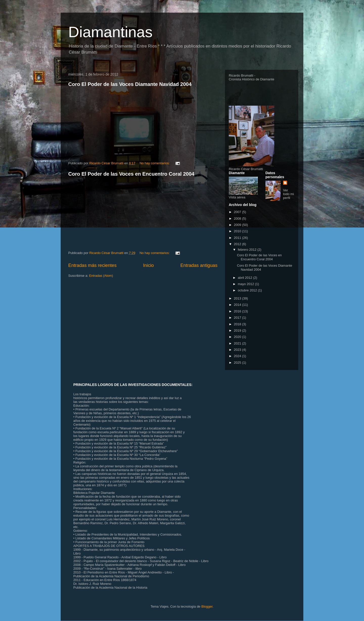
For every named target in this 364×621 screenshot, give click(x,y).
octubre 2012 (248, 290)
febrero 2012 (248, 250)
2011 (238, 238)
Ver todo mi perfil (289, 194)
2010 (238, 231)
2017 (238, 318)
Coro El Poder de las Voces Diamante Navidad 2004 (130, 84)
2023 (238, 350)
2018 (238, 324)
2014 (238, 305)
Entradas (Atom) (101, 276)
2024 (238, 356)
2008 (238, 218)
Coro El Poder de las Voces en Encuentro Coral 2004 (131, 174)
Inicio (148, 265)
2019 (238, 330)
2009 (238, 225)
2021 (238, 343)
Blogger (207, 606)
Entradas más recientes (92, 265)
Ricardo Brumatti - (242, 75)
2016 (238, 311)
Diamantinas (110, 32)
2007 (238, 212)
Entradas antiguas (199, 265)
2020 (238, 337)
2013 (238, 298)
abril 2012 (246, 278)
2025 (238, 363)
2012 (238, 244)
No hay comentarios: (155, 163)
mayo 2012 (246, 284)
